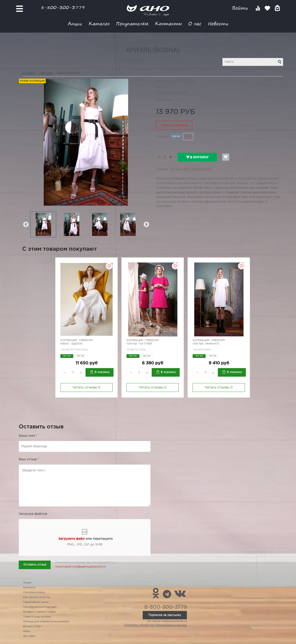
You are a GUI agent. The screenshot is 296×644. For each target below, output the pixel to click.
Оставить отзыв (35, 565)
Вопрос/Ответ (33, 626)
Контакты (168, 23)
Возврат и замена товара (39, 612)
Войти (241, 8)
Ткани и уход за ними (37, 617)
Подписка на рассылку (165, 615)
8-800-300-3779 (63, 7)
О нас (195, 23)
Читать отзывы (86, 388)
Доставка (29, 636)
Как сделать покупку (37, 597)
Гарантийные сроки (36, 602)
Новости (218, 23)
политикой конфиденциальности (80, 567)
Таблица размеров (174, 125)
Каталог (99, 23)
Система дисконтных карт (40, 607)
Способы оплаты (34, 592)
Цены (27, 631)
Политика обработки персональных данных (156, 625)
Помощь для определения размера (46, 622)
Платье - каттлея (139, 344)
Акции (75, 23)
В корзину (197, 157)
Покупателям (132, 23)
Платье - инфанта (206, 344)
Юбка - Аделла (71, 344)
